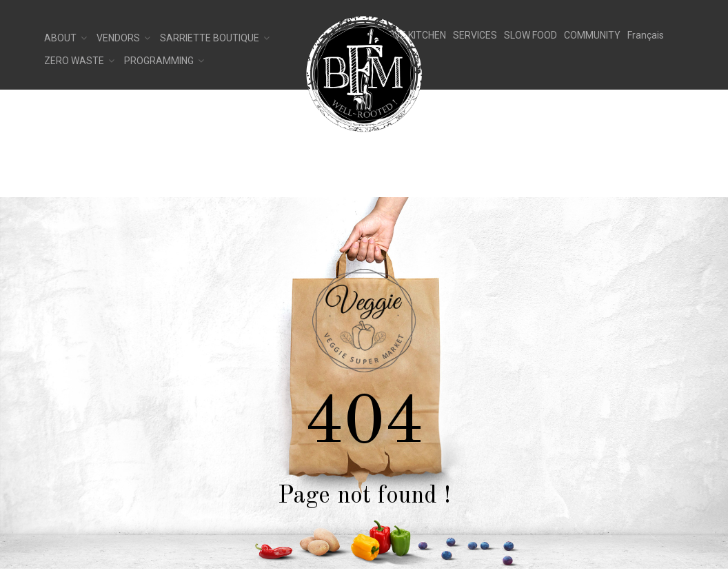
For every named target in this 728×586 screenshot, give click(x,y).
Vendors (118, 38)
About (60, 38)
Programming (159, 61)
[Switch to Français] (646, 36)
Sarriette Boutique (210, 38)
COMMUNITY (592, 35)
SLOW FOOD (530, 35)
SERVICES (475, 35)
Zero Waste (74, 61)
